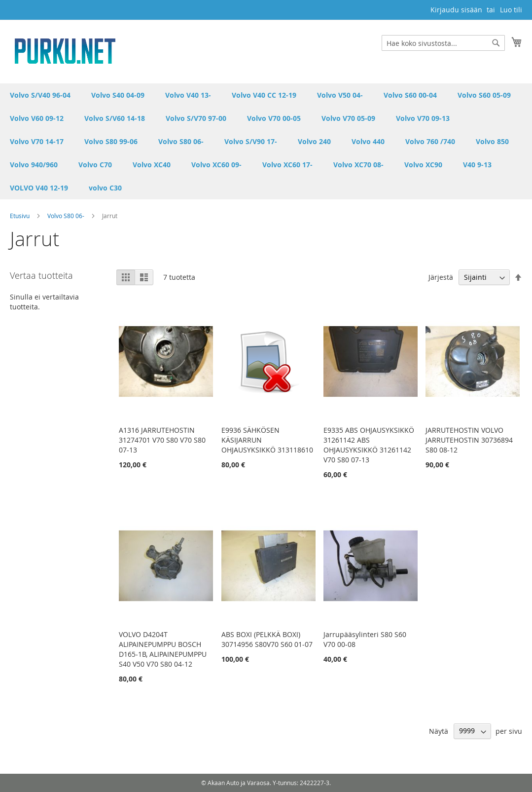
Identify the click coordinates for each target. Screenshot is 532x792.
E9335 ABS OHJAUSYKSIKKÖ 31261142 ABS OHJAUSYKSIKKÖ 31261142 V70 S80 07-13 (369, 445)
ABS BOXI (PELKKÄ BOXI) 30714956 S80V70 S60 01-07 (267, 639)
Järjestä (441, 277)
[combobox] (443, 43)
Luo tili (511, 10)
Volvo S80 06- (67, 216)
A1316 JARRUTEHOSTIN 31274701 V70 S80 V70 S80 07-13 (162, 440)
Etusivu (20, 216)
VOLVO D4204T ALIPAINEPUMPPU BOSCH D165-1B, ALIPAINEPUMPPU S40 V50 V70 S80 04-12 (163, 649)
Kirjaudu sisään (456, 10)
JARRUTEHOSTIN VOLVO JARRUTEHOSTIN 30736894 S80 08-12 (469, 440)
